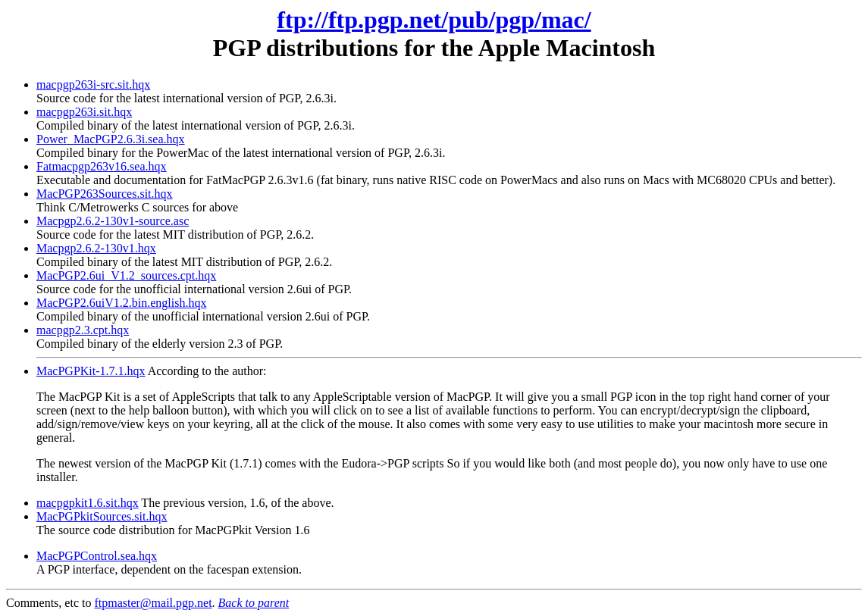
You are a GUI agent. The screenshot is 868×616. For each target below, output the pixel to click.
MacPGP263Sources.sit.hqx (105, 194)
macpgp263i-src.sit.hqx (93, 84)
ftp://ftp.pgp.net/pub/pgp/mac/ (434, 20)
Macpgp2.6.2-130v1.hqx (96, 248)
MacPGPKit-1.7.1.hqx (91, 371)
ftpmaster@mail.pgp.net (153, 603)
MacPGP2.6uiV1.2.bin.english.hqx (121, 303)
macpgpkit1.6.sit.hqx (88, 503)
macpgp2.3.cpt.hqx (83, 330)
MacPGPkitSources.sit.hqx (102, 516)
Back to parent (254, 603)
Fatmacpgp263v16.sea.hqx (102, 166)
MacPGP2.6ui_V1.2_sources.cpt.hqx (126, 275)
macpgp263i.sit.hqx (84, 112)
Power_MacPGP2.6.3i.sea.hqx (111, 139)
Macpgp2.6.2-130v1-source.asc (113, 221)
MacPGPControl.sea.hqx (97, 556)
